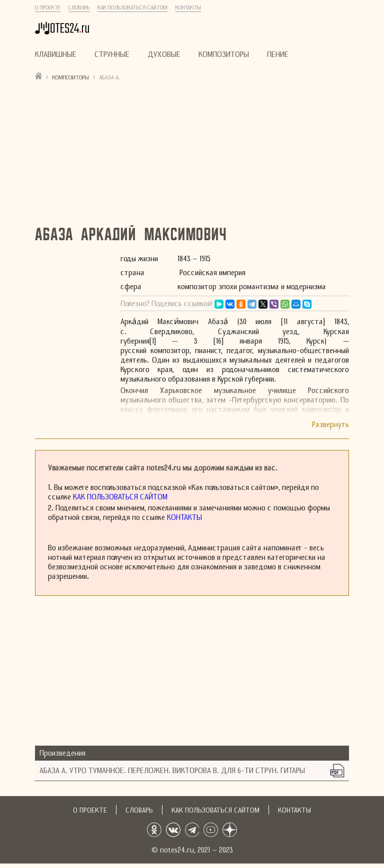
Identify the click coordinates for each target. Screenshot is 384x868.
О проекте (48, 7)
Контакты (188, 7)
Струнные (112, 54)
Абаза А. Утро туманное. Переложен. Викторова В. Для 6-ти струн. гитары (172, 770)
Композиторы (224, 54)
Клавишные (56, 54)
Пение (278, 54)
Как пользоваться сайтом (132, 7)
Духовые (164, 54)
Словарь (79, 7)
